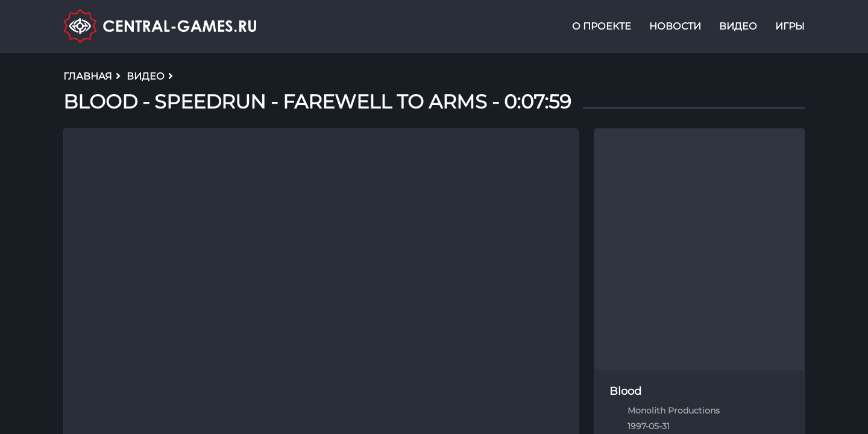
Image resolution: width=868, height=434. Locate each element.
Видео (738, 26)
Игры (790, 26)
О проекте (602, 26)
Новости (675, 26)
